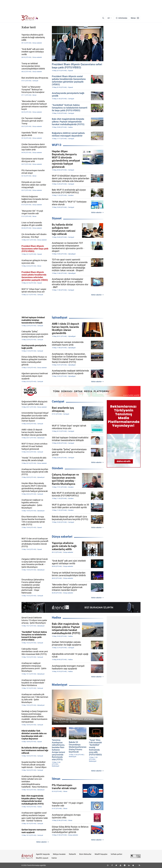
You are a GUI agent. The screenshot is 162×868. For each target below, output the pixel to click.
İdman (56, 779)
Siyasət (57, 218)
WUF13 (57, 145)
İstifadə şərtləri (116, 854)
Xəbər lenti (29, 27)
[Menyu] (135, 18)
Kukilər (54, 858)
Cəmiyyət (58, 401)
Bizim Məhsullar (85, 854)
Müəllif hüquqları (101, 854)
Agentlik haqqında (43, 854)
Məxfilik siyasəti (42, 858)
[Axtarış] (103, 18)
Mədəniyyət (60, 685)
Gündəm (57, 468)
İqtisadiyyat (60, 317)
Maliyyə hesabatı (59, 854)
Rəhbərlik (72, 854)
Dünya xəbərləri (62, 537)
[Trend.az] (30, 18)
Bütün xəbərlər (96, 212)
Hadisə (56, 618)
